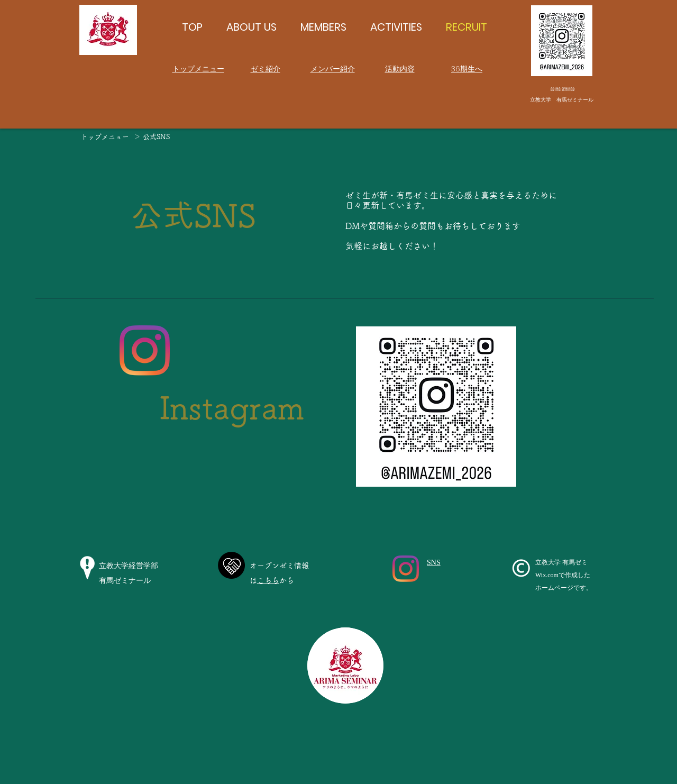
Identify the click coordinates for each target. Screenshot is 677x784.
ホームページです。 (564, 588)
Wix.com (547, 575)
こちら (268, 580)
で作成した (574, 575)
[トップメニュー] (105, 137)
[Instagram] (145, 350)
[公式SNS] (156, 137)
